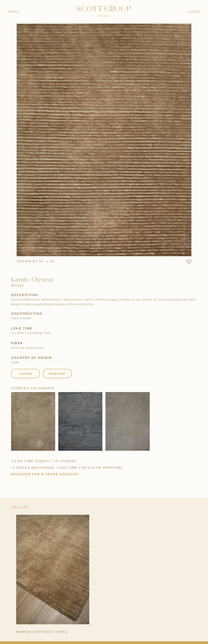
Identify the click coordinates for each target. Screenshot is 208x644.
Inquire (25, 374)
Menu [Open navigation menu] (14, 11)
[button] (189, 262)
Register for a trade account (45, 474)
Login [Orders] (194, 11)
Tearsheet (57, 374)
